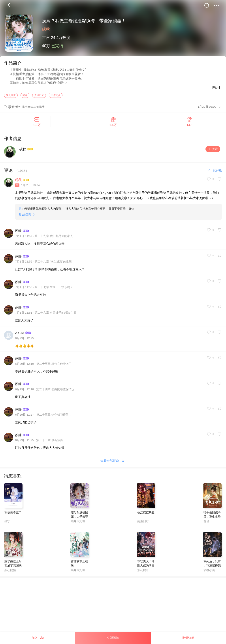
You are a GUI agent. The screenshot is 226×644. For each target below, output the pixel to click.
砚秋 (46, 29)
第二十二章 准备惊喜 (50, 443)
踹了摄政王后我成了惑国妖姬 (13, 568)
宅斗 (25, 98)
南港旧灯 (143, 524)
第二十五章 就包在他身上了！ (55, 367)
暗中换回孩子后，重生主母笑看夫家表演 (212, 520)
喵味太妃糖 (78, 524)
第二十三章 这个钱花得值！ (54, 418)
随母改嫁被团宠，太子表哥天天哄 (79, 520)
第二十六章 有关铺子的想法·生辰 (56, 316)
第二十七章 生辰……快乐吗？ (54, 290)
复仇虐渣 (11, 98)
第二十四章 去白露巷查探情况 (55, 392)
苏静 (18, 234)
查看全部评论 (113, 464)
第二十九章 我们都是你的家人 (54, 239)
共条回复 (25, 217)
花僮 (206, 524)
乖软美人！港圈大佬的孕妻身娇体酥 (146, 568)
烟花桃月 (143, 573)
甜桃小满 (209, 573)
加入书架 (38, 638)
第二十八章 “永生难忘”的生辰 (53, 265)
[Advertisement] (113, 612)
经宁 (7, 524)
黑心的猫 (10, 573)
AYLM (20, 336)
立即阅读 (113, 638)
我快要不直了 (13, 515)
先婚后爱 (39, 98)
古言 (46, 38)
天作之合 (56, 98)
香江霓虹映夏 (146, 515)
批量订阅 (188, 638)
